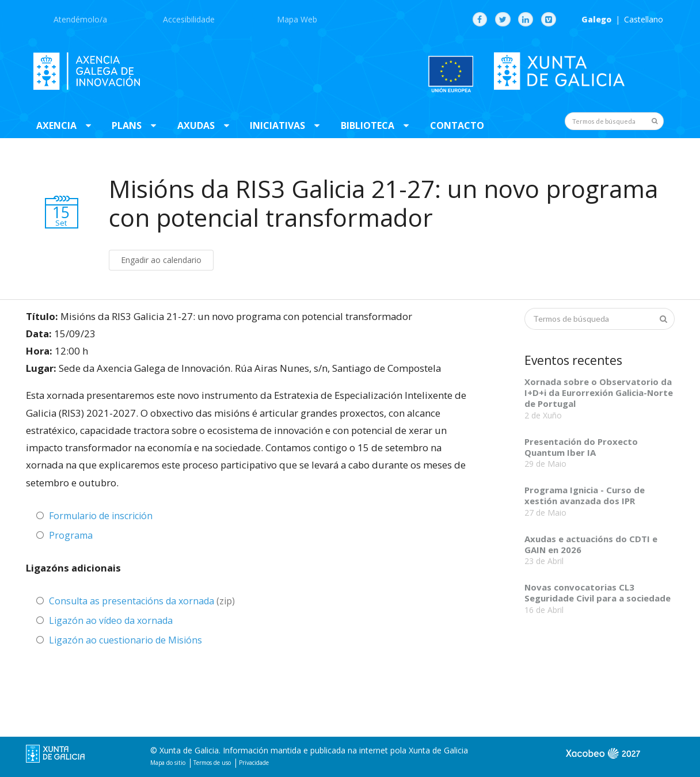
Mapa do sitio (168, 763)
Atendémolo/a (80, 19)
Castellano (644, 20)
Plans (127, 125)
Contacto (457, 125)
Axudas (196, 125)
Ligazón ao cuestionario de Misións (125, 640)
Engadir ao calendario (161, 260)
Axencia (56, 125)
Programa (71, 535)
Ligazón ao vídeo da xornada (111, 620)
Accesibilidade (189, 19)
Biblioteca (368, 125)
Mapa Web (297, 19)
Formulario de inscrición (101, 516)
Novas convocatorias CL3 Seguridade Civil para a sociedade (598, 593)
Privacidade (254, 763)
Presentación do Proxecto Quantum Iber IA (581, 447)
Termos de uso (212, 763)
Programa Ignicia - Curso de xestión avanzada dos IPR (585, 495)
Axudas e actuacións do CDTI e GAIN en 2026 (591, 544)
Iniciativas (277, 125)
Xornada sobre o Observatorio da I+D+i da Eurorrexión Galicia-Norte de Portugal (599, 393)
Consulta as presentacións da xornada (132, 601)
